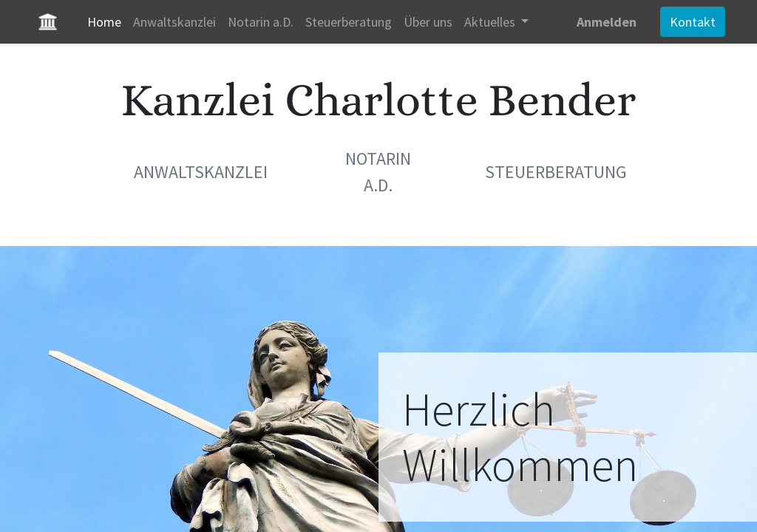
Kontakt (690, 22)
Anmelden (604, 22)
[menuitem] (107, 22)
